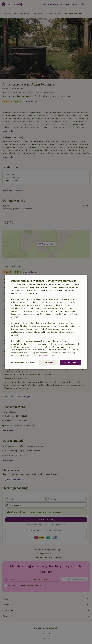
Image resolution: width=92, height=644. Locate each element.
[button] (23, 363)
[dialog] (46, 322)
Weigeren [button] (49, 362)
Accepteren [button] (70, 362)
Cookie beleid (48, 356)
